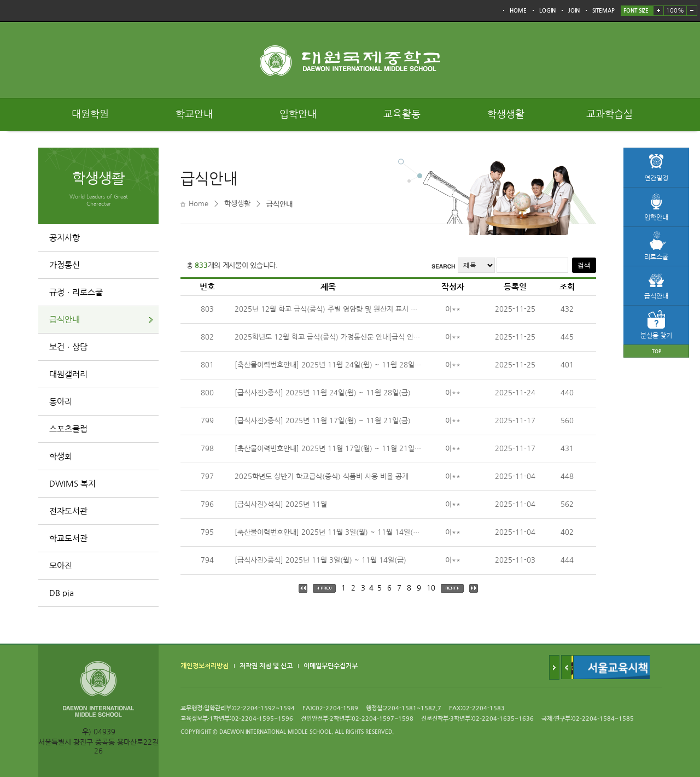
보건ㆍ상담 (68, 347)
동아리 (61, 402)
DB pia (62, 593)
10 (431, 588)
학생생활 (506, 114)
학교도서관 (68, 538)
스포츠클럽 (68, 429)
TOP (657, 351)
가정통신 (65, 265)
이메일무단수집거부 (331, 666)
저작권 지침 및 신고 (266, 666)
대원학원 (90, 114)
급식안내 (65, 320)
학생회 (61, 456)
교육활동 (402, 114)
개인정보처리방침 (205, 666)
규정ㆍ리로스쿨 (76, 292)
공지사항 (65, 238)
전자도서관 (68, 511)
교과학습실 (609, 114)
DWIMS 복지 (72, 484)
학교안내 (194, 114)
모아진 (61, 566)
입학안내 (298, 114)
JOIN (574, 11)
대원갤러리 (68, 374)
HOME (518, 11)
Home (199, 204)
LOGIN (547, 11)
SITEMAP (603, 11)
